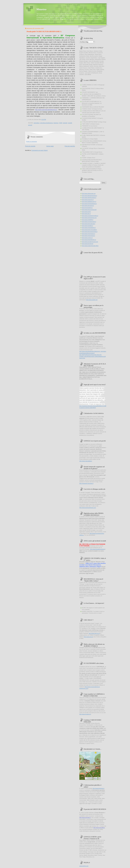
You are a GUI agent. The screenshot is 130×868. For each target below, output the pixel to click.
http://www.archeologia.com (89, 218)
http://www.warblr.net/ (92, 300)
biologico (56, 123)
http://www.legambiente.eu (89, 240)
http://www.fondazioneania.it (98, 549)
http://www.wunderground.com (90, 242)
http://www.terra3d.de (88, 244)
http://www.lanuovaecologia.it (90, 232)
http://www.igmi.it (88, 637)
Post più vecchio (70, 146)
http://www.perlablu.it (87, 226)
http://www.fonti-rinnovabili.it (89, 230)
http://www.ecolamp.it (85, 714)
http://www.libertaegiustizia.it (89, 196)
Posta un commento (31, 142)
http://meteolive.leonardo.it (86, 483)
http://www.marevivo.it (88, 200)
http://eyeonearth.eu (87, 208)
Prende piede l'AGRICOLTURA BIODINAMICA (44, 32)
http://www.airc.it (86, 214)
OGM (61, 123)
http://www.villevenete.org (89, 194)
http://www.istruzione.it (88, 206)
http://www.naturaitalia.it (86, 461)
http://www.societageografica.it (90, 216)
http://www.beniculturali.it (89, 224)
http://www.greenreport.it (88, 236)
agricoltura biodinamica (47, 123)
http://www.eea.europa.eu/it (89, 210)
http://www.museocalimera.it (92, 687)
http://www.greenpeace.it (88, 234)
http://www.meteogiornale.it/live (90, 246)
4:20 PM (44, 120)
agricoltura (37, 123)
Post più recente (30, 146)
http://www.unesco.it (87, 238)
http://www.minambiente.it (89, 228)
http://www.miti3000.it (88, 220)
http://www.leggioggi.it (98, 788)
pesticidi (65, 123)
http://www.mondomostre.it (89, 222)
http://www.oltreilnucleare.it (89, 198)
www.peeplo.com (84, 866)
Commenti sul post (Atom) (40, 150)
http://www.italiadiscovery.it (89, 202)
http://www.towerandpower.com (88, 508)
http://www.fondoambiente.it (89, 204)
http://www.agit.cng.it (94, 633)
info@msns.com (84, 688)
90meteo (41, 9)
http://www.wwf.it (86, 212)
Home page (50, 146)
